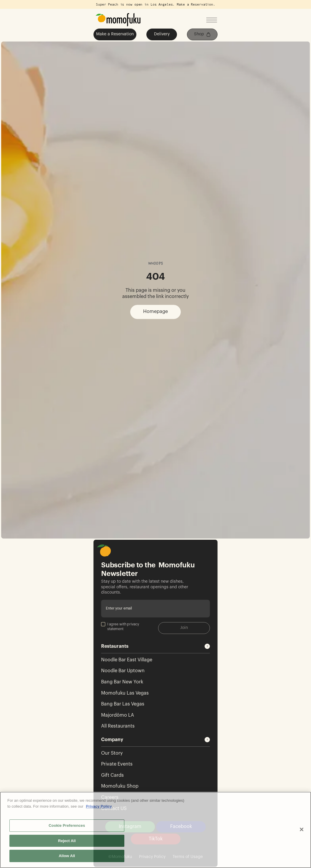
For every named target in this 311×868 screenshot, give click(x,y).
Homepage (155, 312)
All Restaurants (118, 726)
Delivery (162, 34)
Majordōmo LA (118, 715)
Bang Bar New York (122, 682)
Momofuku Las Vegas (125, 693)
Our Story (112, 753)
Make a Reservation (115, 34)
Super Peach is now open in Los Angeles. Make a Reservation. (155, 4)
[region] (155, 830)
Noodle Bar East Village (127, 660)
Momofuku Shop (120, 786)
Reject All (67, 841)
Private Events (117, 764)
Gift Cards (112, 775)
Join (184, 628)
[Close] (302, 829)
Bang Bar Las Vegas (123, 704)
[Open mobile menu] (212, 20)
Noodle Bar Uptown (123, 671)
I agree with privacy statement (120, 626)
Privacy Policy (99, 806)
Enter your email (119, 608)
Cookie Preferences (67, 825)
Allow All (67, 856)
